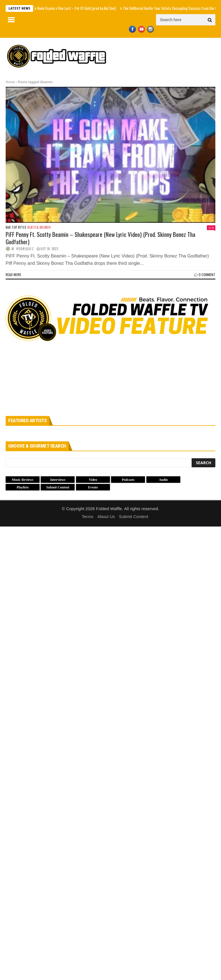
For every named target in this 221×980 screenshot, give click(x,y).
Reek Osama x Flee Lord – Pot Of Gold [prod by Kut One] (77, 8)
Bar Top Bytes (16, 227)
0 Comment (205, 275)
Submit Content (134, 517)
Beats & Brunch (39, 227)
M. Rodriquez (23, 249)
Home (10, 82)
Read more (13, 275)
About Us (106, 517)
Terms (87, 517)
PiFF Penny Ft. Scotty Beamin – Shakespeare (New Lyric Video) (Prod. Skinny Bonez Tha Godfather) (100, 238)
